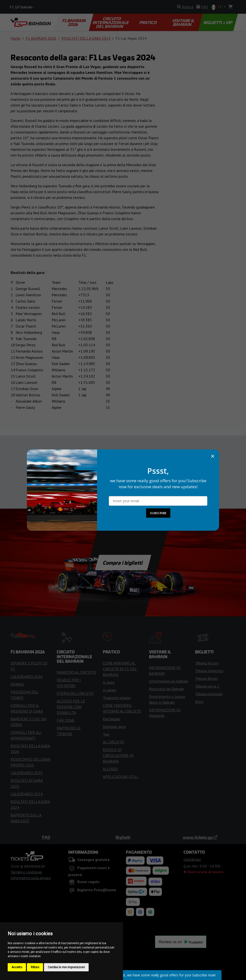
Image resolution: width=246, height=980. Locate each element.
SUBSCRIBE (158, 513)
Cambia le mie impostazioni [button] (66, 967)
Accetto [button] (17, 967)
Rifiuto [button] (35, 967)
